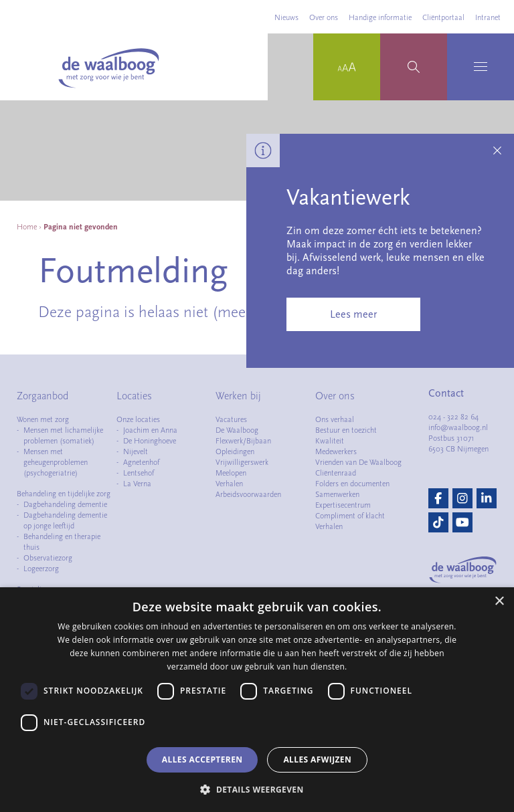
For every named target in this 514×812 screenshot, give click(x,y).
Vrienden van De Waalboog (358, 462)
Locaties (134, 396)
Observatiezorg (48, 558)
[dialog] (257, 700)
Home (27, 227)
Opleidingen (235, 451)
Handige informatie (380, 17)
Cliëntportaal (443, 17)
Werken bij (238, 396)
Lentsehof (139, 473)
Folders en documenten (352, 484)
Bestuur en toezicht (346, 430)
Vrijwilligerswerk (242, 462)
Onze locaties (138, 419)
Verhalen (229, 484)
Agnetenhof (141, 462)
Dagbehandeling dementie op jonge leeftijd (65, 520)
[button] (257, 789)
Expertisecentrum (343, 505)
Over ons (324, 17)
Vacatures (231, 419)
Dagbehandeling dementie (65, 504)
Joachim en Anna (150, 430)
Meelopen (231, 473)
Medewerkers (336, 451)
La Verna (137, 484)
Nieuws (286, 17)
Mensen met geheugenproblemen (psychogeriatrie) (56, 462)
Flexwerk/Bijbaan (243, 441)
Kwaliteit (330, 441)
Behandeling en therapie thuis (62, 542)
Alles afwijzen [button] (317, 759)
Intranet (488, 17)
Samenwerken (337, 494)
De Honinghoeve (150, 441)
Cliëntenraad (336, 473)
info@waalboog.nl (458, 427)
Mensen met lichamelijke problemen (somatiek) (63, 435)
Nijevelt (136, 451)
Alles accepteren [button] (202, 759)
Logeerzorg (41, 569)
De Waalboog (237, 430)
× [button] (499, 602)
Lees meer (353, 314)
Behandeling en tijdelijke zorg (64, 494)
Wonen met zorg (43, 419)
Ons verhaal (335, 419)
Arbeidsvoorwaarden (248, 494)
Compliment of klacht (350, 516)
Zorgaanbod (42, 396)
